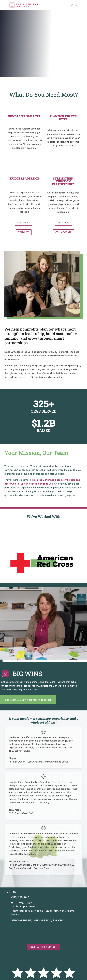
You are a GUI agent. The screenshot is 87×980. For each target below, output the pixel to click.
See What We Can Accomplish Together (28, 700)
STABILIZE (24, 232)
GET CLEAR (63, 223)
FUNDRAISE (24, 223)
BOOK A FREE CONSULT (43, 947)
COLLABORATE (63, 232)
